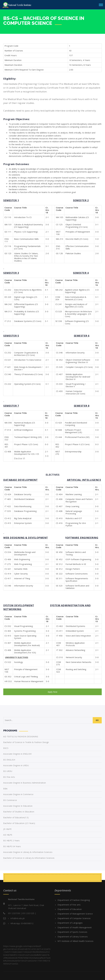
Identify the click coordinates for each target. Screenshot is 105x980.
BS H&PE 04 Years (12, 846)
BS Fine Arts (9, 777)
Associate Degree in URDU (16, 765)
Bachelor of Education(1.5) (16, 817)
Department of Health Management (75, 928)
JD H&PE (7, 829)
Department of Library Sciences (73, 937)
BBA (5, 789)
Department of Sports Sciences (72, 932)
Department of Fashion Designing (74, 900)
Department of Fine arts (69, 905)
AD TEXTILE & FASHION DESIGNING (21, 737)
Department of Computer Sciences (74, 918)
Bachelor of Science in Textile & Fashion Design (26, 742)
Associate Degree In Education (18, 806)
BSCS (6, 748)
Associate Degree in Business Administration (25, 783)
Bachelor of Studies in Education (19, 812)
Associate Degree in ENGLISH (17, 754)
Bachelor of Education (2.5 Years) (19, 823)
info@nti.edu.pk (18, 918)
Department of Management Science (75, 914)
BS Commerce (10, 800)
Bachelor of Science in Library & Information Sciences (29, 858)
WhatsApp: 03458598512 (22, 923)
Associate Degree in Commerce (18, 794)
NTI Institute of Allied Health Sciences (76, 941)
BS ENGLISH (9, 760)
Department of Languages (70, 923)
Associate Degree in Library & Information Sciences (28, 852)
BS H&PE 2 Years (11, 841)
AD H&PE (8, 835)
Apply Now (52, 692)
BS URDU (8, 771)
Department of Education (70, 909)
